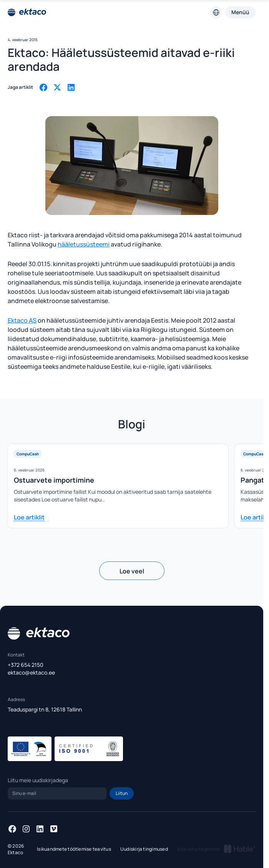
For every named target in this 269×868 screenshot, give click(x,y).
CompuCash (28, 454)
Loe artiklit (29, 517)
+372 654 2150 (26, 665)
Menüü (240, 12)
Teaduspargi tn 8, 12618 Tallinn (45, 709)
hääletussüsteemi (84, 244)
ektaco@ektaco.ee (31, 672)
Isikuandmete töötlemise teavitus (74, 849)
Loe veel (132, 571)
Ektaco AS (22, 320)
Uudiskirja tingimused (144, 849)
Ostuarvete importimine (54, 480)
